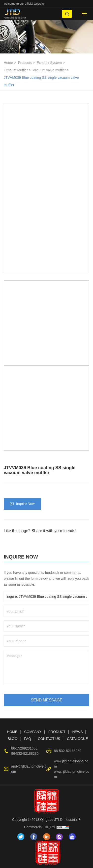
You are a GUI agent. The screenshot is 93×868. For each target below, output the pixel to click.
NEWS (77, 732)
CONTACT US (49, 739)
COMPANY (33, 732)
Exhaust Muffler (16, 70)
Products (25, 63)
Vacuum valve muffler (49, 70)
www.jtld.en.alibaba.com (71, 764)
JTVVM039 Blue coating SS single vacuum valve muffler (41, 81)
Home (8, 63)
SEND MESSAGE (46, 700)
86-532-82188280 (25, 753)
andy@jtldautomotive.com (29, 769)
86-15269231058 (24, 748)
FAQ (28, 739)
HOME (12, 732)
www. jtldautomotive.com (71, 774)
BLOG (13, 739)
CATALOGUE (77, 739)
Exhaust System (49, 63)
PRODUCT (57, 732)
